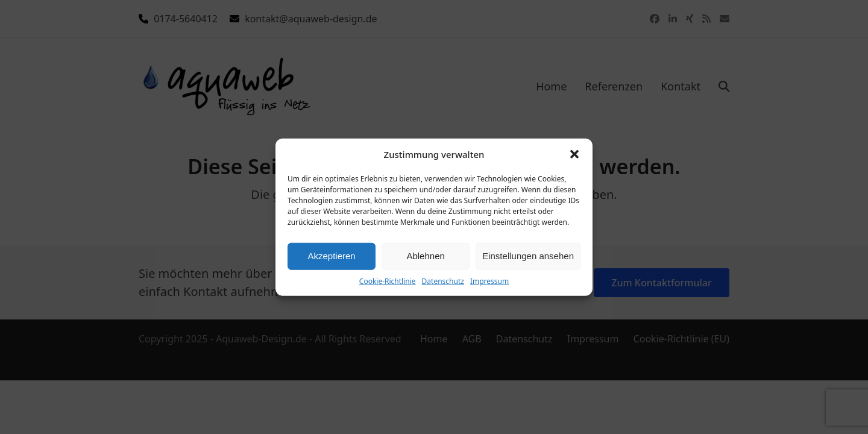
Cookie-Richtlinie (388, 281)
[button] (574, 154)
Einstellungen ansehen (528, 256)
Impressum (489, 281)
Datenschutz (443, 281)
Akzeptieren (331, 256)
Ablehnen (425, 256)
